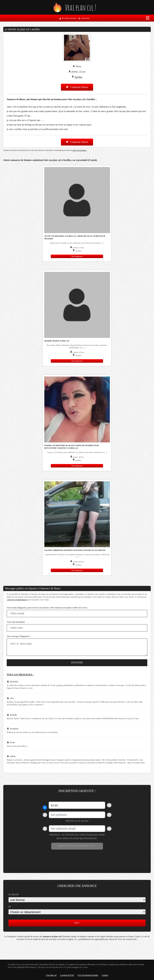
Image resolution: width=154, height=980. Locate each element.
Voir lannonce (77, 256)
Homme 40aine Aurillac (57, 341)
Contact (105, 975)
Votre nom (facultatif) (16, 622)
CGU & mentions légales (88, 975)
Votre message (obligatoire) (18, 636)
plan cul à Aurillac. (79, 150)
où (10, 907)
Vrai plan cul (51, 975)
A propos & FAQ (67, 975)
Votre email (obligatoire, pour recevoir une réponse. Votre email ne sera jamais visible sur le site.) (47, 608)
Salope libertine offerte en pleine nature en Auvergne (75, 550)
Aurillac (78, 77)
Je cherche (14, 894)
